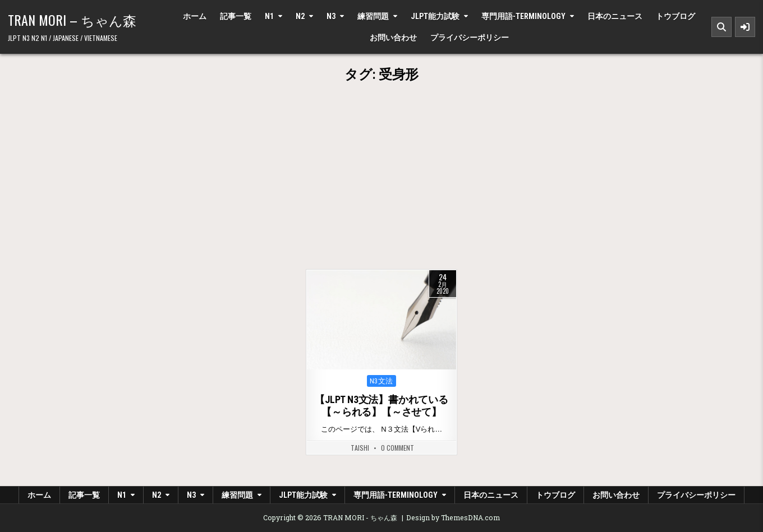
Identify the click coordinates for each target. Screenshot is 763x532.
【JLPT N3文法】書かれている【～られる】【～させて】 (381, 406)
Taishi (360, 448)
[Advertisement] (381, 185)
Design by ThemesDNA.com (453, 517)
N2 (300, 16)
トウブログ (675, 16)
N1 (269, 16)
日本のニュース (615, 16)
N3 (331, 16)
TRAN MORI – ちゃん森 (72, 20)
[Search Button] (721, 27)
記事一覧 (236, 16)
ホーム (195, 16)
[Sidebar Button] (745, 27)
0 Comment (397, 448)
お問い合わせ (393, 38)
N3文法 (381, 381)
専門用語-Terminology (523, 16)
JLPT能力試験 (435, 16)
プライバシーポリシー (470, 38)
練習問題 (373, 16)
